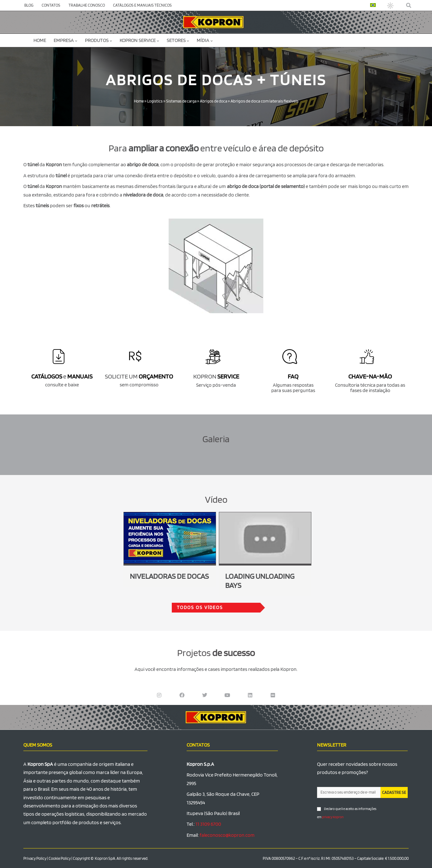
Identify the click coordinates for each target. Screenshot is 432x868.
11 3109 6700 (208, 824)
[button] (409, 6)
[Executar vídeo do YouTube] (170, 538)
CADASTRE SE (394, 792)
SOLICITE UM (139, 376)
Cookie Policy (60, 858)
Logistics (153, 101)
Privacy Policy (35, 858)
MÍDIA (205, 40)
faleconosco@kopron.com (227, 835)
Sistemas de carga (181, 101)
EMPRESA (66, 40)
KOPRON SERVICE (139, 40)
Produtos (99, 40)
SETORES (178, 40)
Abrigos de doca (216, 101)
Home (40, 40)
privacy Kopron (333, 817)
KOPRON (216, 376)
